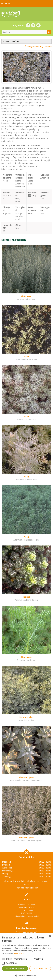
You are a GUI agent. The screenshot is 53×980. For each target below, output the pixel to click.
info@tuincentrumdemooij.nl (27, 916)
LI (38, 25)
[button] (26, 975)
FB (28, 25)
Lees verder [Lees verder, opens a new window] (19, 954)
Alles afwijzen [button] (40, 968)
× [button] (50, 936)
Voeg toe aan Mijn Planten (39, 46)
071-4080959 (27, 913)
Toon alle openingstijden (27, 888)
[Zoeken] (26, 32)
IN (33, 25)
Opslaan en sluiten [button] (15, 968)
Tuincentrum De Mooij (27, 904)
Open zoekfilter (11, 41)
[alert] (26, 957)
